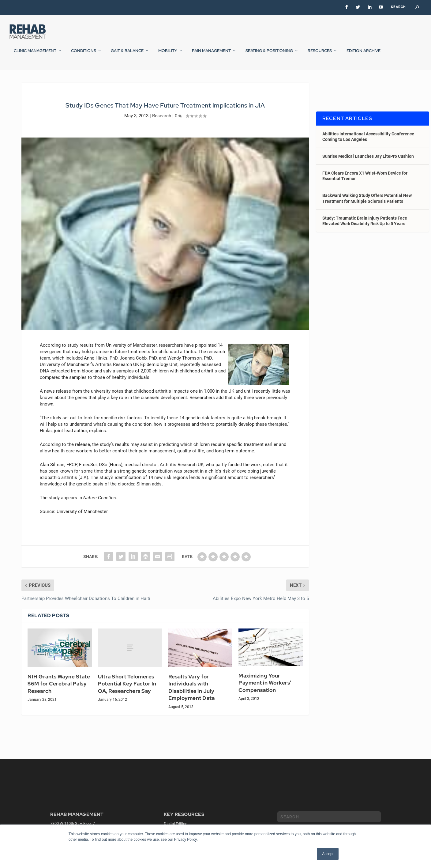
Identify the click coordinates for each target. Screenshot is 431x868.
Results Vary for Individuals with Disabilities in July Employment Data (192, 703)
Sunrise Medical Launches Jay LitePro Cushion (368, 172)
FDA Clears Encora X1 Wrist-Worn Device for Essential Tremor (365, 192)
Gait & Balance (127, 55)
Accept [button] (328, 854)
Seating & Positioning (269, 55)
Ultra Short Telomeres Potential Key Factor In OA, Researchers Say (127, 700)
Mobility (168, 55)
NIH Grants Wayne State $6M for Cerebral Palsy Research (59, 700)
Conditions (84, 55)
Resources (320, 55)
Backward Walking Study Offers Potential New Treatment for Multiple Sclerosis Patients (367, 214)
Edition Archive (364, 55)
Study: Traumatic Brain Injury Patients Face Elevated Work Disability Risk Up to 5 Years (365, 237)
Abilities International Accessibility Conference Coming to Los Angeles (368, 152)
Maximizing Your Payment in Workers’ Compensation (265, 699)
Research (162, 131)
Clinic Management (35, 55)
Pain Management (211, 55)
